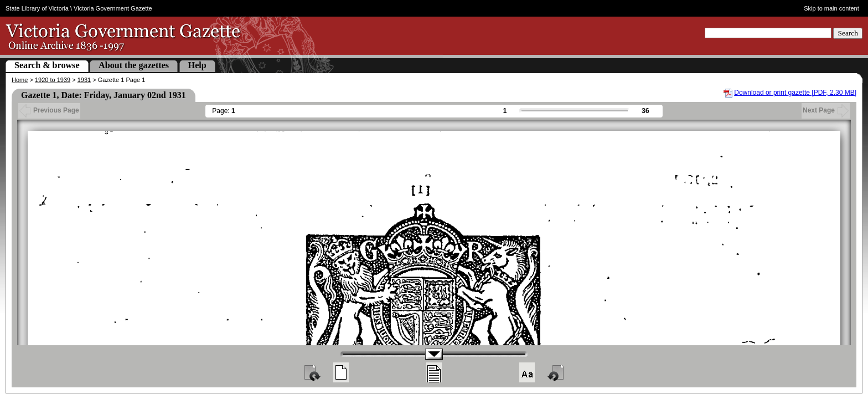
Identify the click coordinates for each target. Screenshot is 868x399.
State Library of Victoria (37, 8)
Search (848, 33)
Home (20, 80)
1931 (84, 80)
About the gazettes (134, 65)
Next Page (826, 110)
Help (197, 65)
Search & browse (47, 65)
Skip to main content (831, 8)
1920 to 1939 (53, 80)
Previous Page (49, 110)
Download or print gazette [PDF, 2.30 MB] (795, 93)
